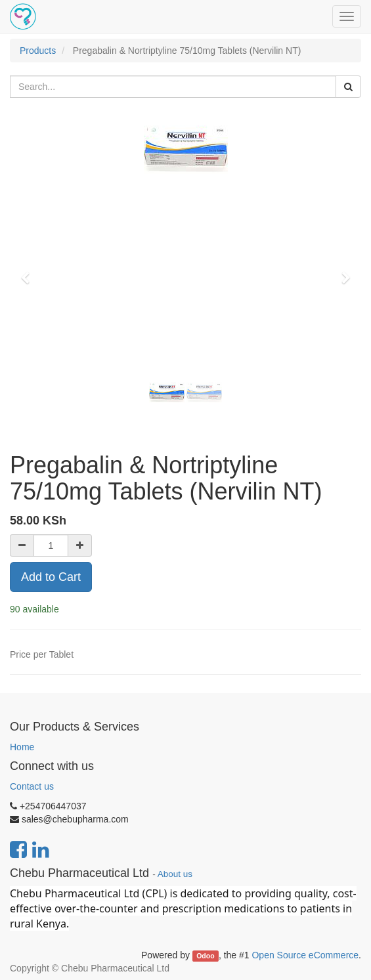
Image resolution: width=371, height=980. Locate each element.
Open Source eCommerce (305, 955)
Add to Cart (51, 577)
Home (22, 747)
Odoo (205, 956)
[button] (30, 272)
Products (38, 51)
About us (175, 874)
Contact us (32, 786)
